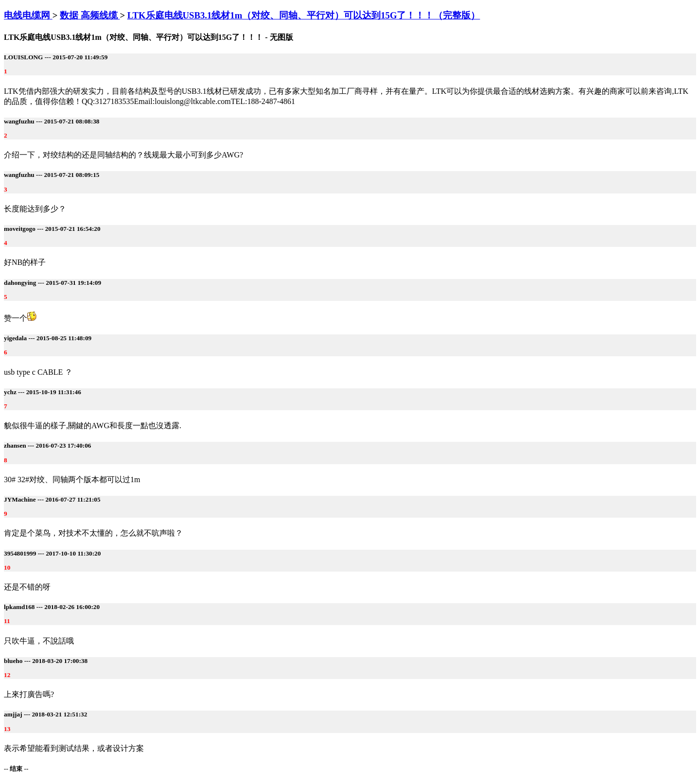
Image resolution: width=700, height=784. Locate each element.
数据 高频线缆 (90, 15)
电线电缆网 (28, 15)
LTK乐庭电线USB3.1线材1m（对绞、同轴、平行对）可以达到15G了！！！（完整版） (304, 15)
